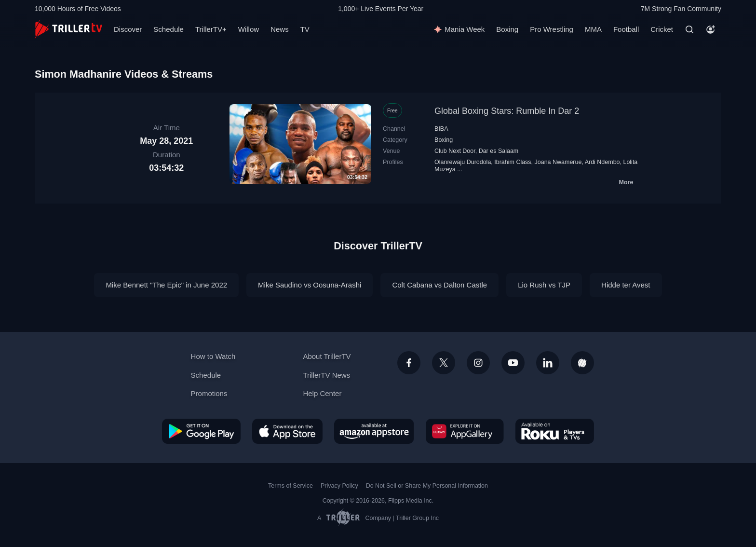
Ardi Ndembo (602, 162)
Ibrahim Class (513, 162)
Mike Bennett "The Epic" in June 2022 (166, 285)
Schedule (169, 29)
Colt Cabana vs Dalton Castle (439, 285)
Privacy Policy (339, 486)
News (280, 29)
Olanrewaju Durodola (463, 162)
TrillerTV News (326, 375)
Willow (249, 29)
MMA (593, 29)
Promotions (209, 393)
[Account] (711, 29)
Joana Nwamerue (558, 162)
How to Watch (213, 356)
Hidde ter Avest (626, 285)
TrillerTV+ (211, 29)
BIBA (441, 129)
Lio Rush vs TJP (544, 285)
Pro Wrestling (552, 29)
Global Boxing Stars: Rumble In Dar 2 (507, 111)
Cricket (662, 29)
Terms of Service (290, 486)
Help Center (322, 393)
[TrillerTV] (68, 29)
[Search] (689, 29)
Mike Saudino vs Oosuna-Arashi (310, 285)
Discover (128, 29)
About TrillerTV (327, 356)
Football (626, 29)
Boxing (507, 29)
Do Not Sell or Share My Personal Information (427, 486)
